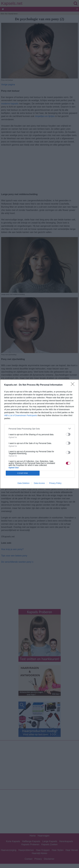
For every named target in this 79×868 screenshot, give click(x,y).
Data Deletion (24, 483)
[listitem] (39, 429)
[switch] (68, 434)
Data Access (39, 483)
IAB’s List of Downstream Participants (21, 415)
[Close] (74, 385)
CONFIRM (23, 473)
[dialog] (39, 434)
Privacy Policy (55, 483)
